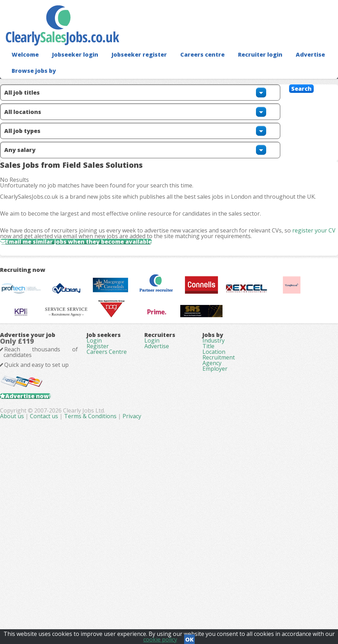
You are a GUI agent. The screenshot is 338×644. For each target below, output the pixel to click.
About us (111, 605)
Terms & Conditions (189, 605)
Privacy (230, 605)
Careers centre (188, 65)
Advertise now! (39, 562)
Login (94, 487)
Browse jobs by (31, 81)
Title (208, 497)
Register (98, 497)
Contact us (143, 605)
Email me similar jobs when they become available (98, 293)
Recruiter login (242, 65)
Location (214, 507)
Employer (215, 537)
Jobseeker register (130, 65)
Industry (214, 487)
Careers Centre (107, 507)
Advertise (289, 65)
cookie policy (160, 637)
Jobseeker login (70, 65)
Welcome (23, 65)
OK (189, 637)
